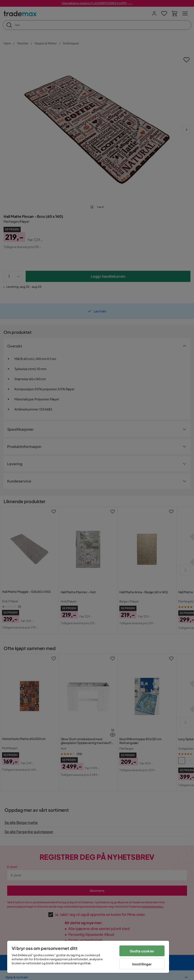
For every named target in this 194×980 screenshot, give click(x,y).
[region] (88, 957)
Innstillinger (142, 964)
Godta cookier (142, 951)
